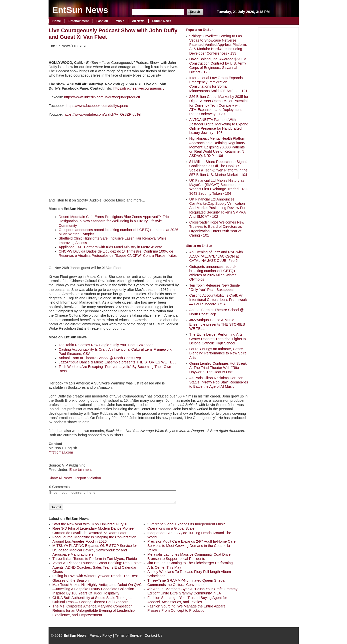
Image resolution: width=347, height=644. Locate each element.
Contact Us (153, 635)
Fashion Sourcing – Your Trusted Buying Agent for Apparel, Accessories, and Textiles (187, 600)
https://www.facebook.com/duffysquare (97, 106)
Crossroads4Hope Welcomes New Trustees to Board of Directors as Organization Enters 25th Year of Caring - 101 (217, 229)
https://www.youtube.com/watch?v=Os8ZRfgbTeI (103, 114)
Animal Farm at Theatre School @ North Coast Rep (100, 358)
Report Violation (88, 478)
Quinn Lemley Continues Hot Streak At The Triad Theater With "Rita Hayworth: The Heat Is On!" (218, 368)
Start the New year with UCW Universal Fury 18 (91, 524)
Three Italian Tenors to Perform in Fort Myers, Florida (95, 559)
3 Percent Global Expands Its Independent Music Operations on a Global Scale (186, 526)
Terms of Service (128, 635)
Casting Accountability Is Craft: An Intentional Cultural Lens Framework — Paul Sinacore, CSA (218, 300)
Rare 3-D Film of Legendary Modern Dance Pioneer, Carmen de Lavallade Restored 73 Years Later (94, 530)
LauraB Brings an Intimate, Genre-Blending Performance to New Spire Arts (218, 353)
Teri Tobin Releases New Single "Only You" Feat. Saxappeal (215, 287)
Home (57, 21)
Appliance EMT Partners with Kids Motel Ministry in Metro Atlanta (111, 247)
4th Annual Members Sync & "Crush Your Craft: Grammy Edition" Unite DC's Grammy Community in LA (192, 591)
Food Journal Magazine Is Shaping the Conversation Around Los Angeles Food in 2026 (94, 539)
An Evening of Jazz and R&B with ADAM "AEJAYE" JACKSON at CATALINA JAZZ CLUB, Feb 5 (216, 256)
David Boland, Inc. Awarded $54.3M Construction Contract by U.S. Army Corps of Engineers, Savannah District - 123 (218, 66)
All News (138, 21)
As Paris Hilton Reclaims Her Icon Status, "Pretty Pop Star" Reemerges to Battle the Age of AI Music (219, 382)
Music (120, 21)
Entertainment (79, 21)
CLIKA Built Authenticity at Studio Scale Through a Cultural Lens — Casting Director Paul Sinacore (93, 600)
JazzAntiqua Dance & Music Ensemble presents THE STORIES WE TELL (217, 324)
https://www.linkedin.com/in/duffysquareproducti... (103, 97)
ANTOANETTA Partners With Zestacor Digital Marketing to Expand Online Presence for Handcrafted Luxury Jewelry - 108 (219, 126)
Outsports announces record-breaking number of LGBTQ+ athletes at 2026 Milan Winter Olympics (213, 273)
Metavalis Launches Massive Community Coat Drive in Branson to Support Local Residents (191, 557)
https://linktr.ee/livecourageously (139, 88)
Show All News (61, 478)
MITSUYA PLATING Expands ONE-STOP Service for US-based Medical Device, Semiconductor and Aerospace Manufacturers (95, 550)
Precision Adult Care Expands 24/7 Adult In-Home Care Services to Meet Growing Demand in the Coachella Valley (192, 546)
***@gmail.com (61, 452)
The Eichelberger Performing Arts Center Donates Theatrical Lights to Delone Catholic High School (218, 339)
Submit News (162, 21)
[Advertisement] (278, 103)
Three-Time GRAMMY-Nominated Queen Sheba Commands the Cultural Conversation (186, 583)
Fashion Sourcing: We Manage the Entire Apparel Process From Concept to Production (187, 608)
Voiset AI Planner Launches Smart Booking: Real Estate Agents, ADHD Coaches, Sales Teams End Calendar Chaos (97, 567)
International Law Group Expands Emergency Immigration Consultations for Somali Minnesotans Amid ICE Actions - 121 (219, 84)
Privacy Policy (101, 635)
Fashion (102, 21)
